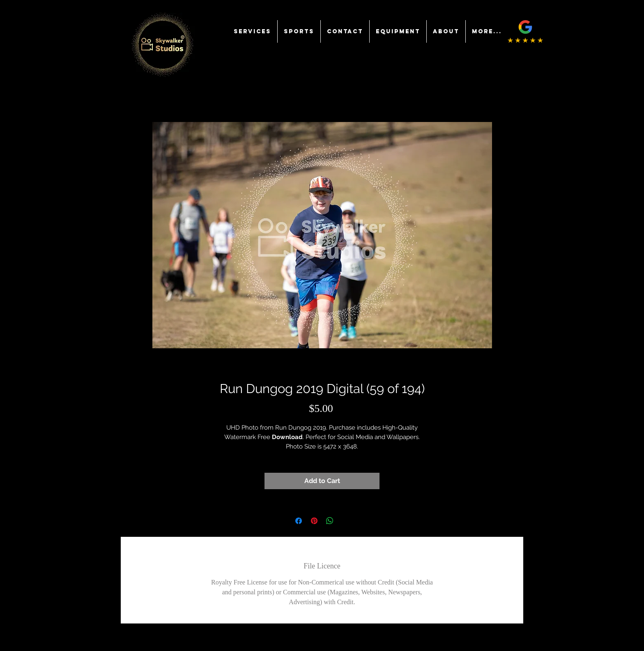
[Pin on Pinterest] (314, 521)
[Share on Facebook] (299, 521)
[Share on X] (345, 521)
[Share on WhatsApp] (330, 521)
